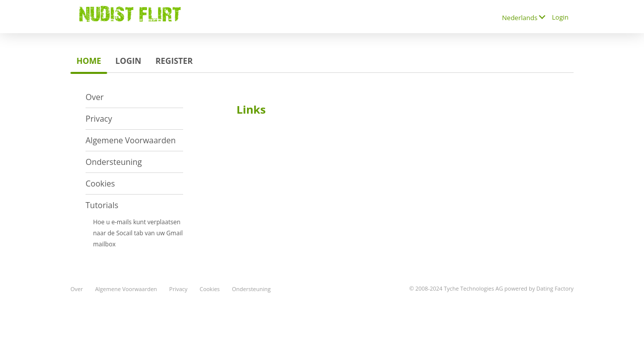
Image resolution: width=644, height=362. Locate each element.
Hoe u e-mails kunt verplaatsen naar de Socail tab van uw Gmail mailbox (138, 233)
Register (174, 61)
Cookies (100, 184)
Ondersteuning (114, 162)
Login (560, 17)
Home (89, 61)
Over (95, 97)
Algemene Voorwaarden (131, 140)
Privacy (99, 119)
